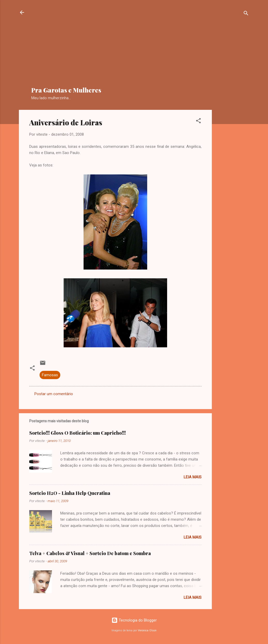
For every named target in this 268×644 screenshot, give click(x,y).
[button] (198, 122)
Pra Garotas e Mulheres (66, 90)
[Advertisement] (150, 45)
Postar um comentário (54, 394)
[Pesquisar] (246, 14)
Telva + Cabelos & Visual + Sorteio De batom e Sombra (90, 553)
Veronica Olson (147, 630)
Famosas (50, 375)
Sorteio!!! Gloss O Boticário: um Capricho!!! (77, 433)
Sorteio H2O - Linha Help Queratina (70, 493)
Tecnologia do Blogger (134, 620)
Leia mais (193, 477)
